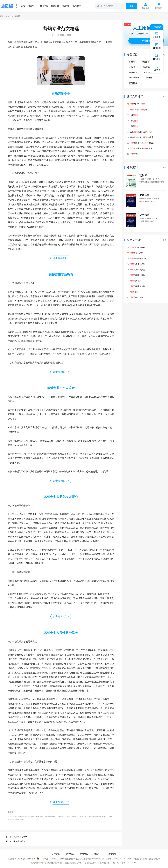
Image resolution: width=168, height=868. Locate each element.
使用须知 (112, 854)
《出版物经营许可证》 (54, 863)
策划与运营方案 (139, 259)
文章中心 (32, 6)
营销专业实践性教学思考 (61, 633)
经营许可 (98, 854)
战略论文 (136, 281)
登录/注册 (146, 8)
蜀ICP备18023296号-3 (26, 859)
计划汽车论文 (139, 110)
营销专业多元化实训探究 (61, 497)
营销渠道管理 (134, 78)
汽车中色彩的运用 (141, 148)
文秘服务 (157, 35)
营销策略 (132, 62)
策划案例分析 (138, 286)
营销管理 (132, 67)
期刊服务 (70, 854)
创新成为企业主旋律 (142, 143)
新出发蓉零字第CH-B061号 (91, 859)
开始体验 (146, 41)
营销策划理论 (149, 72)
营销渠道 (146, 62)
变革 (134, 154)
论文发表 (157, 68)
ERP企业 (138, 104)
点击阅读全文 (60, 258)
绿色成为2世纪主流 (142, 137)
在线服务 (156, 27)
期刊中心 (44, 6)
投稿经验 (77, 6)
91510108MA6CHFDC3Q (122, 859)
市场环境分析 (138, 247)
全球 (134, 115)
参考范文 (84, 854)
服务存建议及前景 (141, 132)
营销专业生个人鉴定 (61, 388)
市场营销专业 (61, 94)
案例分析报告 (138, 270)
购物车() (159, 8)
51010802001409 (57, 859)
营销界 (143, 176)
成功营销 (144, 195)
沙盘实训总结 (138, 264)
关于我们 (56, 854)
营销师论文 (133, 72)
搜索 (132, 6)
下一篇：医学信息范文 (15, 841)
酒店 (134, 126)
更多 (164, 55)
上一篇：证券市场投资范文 (17, 837)
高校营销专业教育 (61, 275)
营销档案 (149, 78)
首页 (23, 6)
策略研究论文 (138, 297)
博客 (134, 121)
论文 (134, 292)
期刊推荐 (157, 46)
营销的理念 (133, 83)
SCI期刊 (66, 6)
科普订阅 (55, 6)
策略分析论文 (138, 253)
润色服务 (157, 57)
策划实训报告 (138, 275)
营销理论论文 (147, 67)
